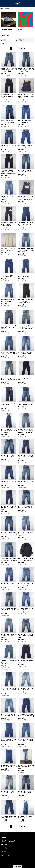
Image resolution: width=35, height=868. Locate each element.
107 (21, 48)
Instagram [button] (18, 867)
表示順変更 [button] (20, 40)
